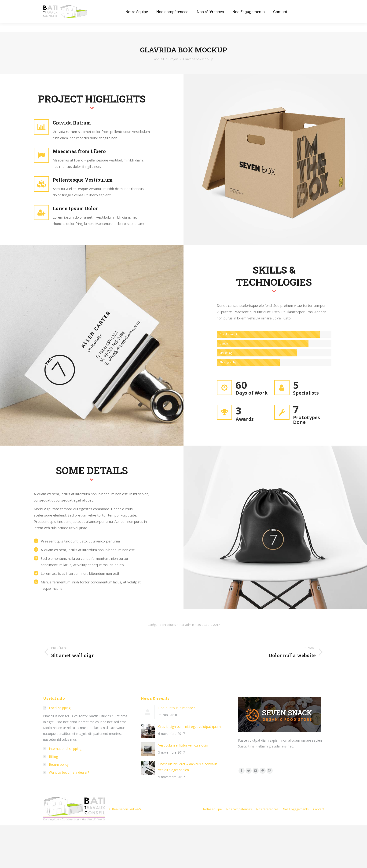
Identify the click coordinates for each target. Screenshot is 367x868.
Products (170, 625)
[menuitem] (137, 20)
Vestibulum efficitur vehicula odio (183, 745)
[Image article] (148, 712)
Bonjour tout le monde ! (176, 708)
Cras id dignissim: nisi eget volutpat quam (189, 727)
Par (187, 625)
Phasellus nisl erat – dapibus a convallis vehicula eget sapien (188, 767)
